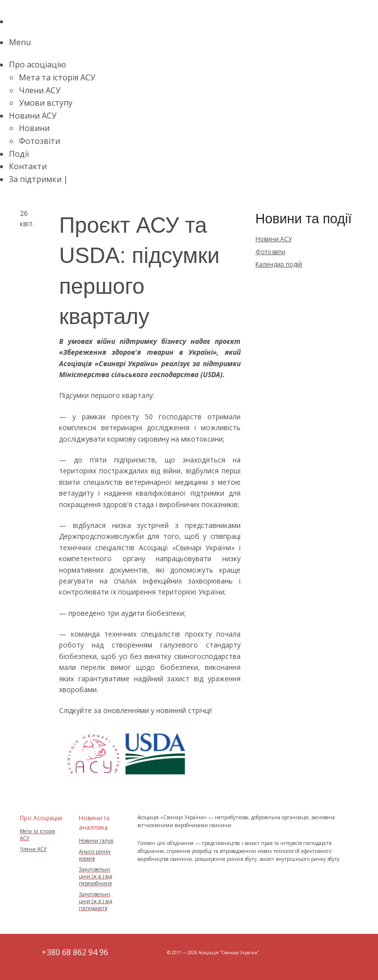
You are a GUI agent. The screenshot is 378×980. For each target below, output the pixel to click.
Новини (34, 128)
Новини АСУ (33, 116)
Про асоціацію (37, 65)
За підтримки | (39, 179)
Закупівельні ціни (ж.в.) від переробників (95, 876)
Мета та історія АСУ (57, 77)
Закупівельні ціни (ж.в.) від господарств (95, 901)
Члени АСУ (40, 90)
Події (19, 154)
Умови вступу (46, 103)
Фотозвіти (39, 141)
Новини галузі (96, 841)
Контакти (28, 166)
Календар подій (279, 264)
